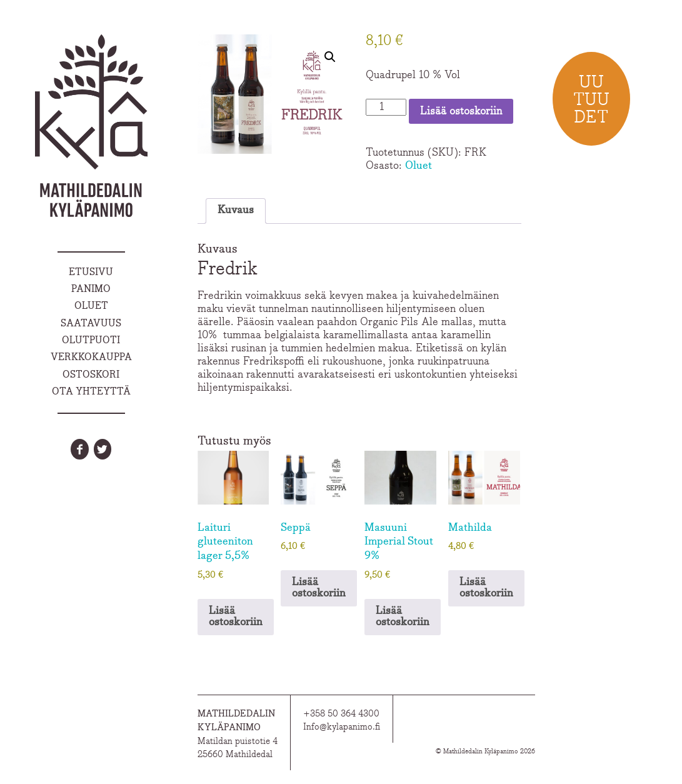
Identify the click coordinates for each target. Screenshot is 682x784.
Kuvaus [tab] (236, 211)
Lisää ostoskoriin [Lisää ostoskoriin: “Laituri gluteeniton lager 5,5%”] (236, 617)
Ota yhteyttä (91, 392)
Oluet (91, 306)
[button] (330, 57)
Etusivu (91, 273)
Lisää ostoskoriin (461, 111)
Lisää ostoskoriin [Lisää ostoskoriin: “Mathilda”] (486, 588)
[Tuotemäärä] (386, 107)
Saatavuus (91, 324)
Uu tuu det (591, 100)
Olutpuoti (91, 341)
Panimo (91, 289)
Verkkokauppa (91, 358)
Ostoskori (91, 375)
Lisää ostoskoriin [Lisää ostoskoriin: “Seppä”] (319, 588)
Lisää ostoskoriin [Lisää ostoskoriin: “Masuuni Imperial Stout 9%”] (403, 617)
